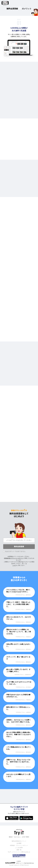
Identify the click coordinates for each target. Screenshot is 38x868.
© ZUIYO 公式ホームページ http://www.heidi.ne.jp (19, 862)
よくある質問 (19, 848)
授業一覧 (19, 850)
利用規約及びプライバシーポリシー (14, 558)
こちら (14, 565)
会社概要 (19, 843)
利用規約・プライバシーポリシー (19, 845)
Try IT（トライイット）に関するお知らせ (19, 852)
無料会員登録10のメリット (19, 841)
